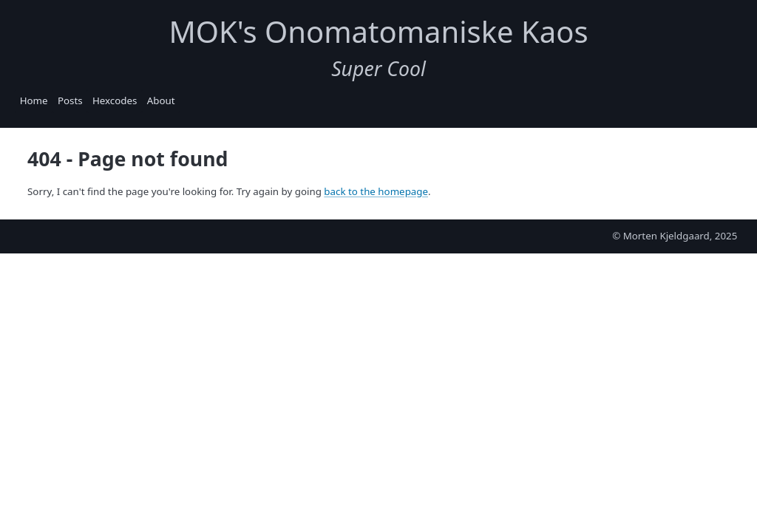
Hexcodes (115, 100)
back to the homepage (376, 191)
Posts (70, 100)
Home (34, 100)
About (161, 100)
